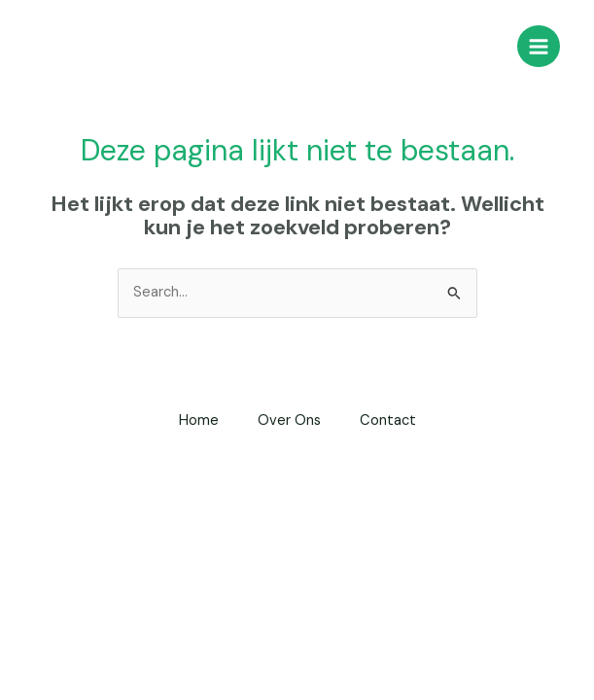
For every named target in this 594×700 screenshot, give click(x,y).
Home (199, 420)
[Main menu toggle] (539, 47)
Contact (388, 420)
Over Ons (289, 420)
